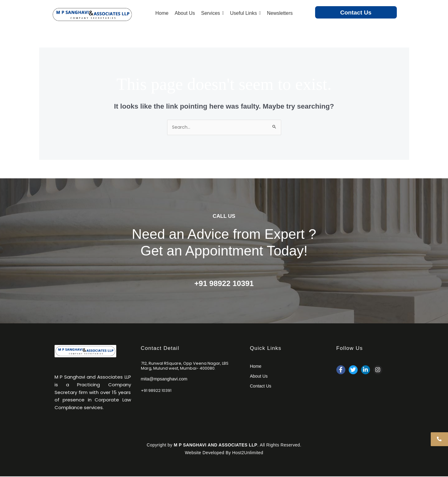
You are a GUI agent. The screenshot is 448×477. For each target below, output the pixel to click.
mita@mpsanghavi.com (165, 379)
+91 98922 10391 (224, 283)
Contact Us (356, 12)
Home (256, 367)
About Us (259, 376)
